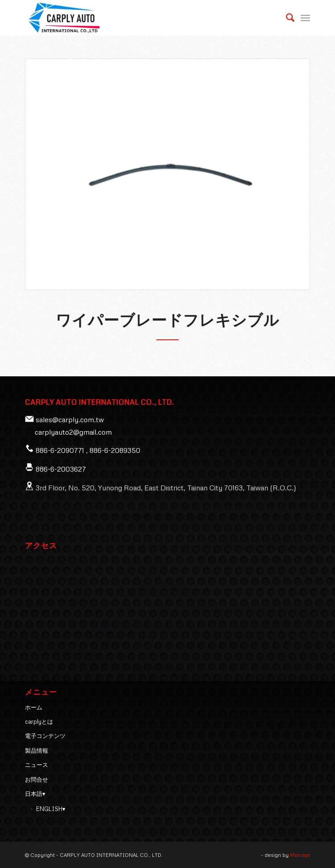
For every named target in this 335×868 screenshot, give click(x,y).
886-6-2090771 (60, 450)
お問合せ (37, 779)
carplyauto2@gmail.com (73, 432)
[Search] (286, 18)
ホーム (34, 707)
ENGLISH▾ (51, 809)
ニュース (37, 765)
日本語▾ (35, 794)
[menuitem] (286, 18)
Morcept (300, 855)
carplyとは (39, 721)
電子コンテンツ (45, 736)
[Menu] (305, 18)
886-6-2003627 (61, 469)
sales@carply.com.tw (70, 420)
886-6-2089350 (115, 450)
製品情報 (37, 750)
